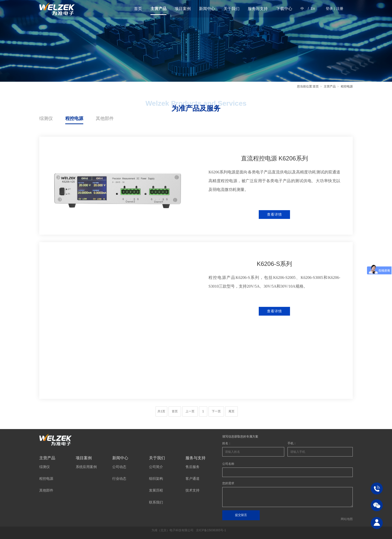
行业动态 (119, 479)
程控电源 (74, 118)
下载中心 (284, 9)
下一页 (216, 411)
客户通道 (192, 479)
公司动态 (119, 467)
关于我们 (231, 9)
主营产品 (158, 9)
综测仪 (46, 118)
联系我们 (156, 502)
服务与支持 (258, 9)
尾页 (231, 411)
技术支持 (192, 490)
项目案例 (183, 9)
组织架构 (156, 479)
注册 (340, 8)
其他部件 (105, 118)
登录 (329, 8)
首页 (138, 9)
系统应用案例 (86, 467)
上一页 (190, 411)
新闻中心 (207, 9)
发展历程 (156, 490)
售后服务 (192, 467)
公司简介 (156, 467)
